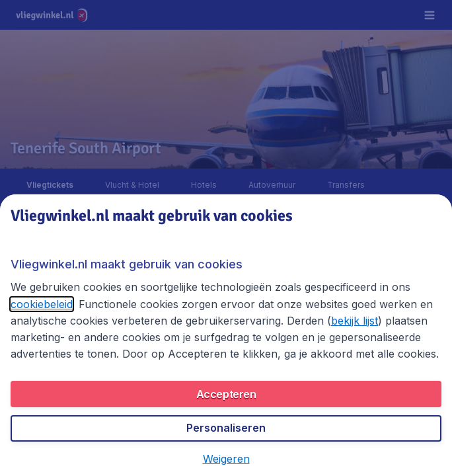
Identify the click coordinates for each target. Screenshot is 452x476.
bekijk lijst (355, 321)
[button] (226, 459)
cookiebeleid (42, 304)
